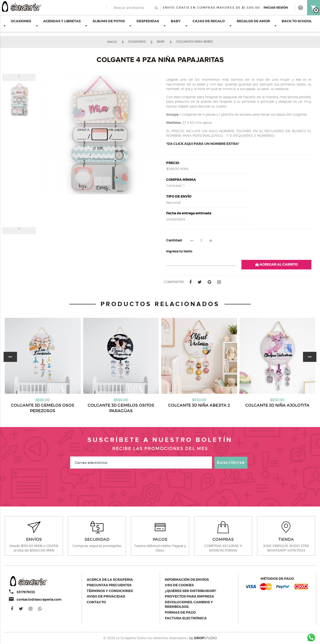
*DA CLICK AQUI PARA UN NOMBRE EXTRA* (203, 144)
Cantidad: (174, 240)
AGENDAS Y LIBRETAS (58, 23)
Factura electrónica (186, 618)
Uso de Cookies (179, 585)
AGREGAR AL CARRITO (277, 264)
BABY (172, 23)
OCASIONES (17, 23)
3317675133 (26, 592)
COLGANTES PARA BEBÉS (194, 42)
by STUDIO (203, 638)
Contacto (96, 602)
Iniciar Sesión (276, 8)
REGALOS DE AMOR (250, 23)
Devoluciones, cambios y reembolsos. (189, 604)
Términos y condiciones (110, 591)
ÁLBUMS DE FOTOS (105, 23)
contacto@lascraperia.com (39, 599)
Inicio (112, 42)
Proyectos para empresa (189, 596)
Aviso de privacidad (106, 596)
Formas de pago (180, 612)
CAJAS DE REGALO (205, 23)
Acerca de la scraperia (110, 580)
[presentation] (160, 485)
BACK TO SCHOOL (293, 23)
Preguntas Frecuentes (109, 585)
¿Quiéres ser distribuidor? (191, 591)
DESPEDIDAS (144, 23)
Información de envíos (187, 580)
